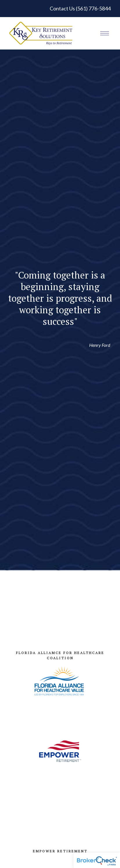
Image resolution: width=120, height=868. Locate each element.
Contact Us (62, 8)
